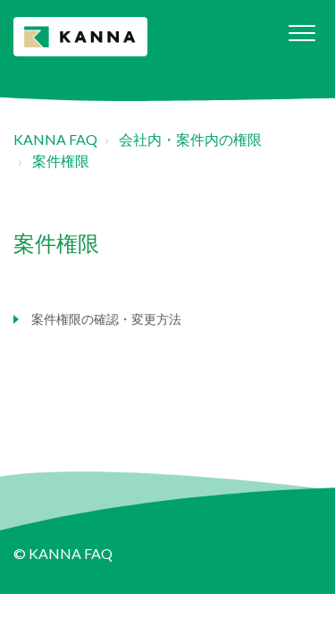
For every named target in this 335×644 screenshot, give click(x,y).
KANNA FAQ (55, 139)
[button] (301, 33)
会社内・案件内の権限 (190, 139)
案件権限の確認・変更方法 (106, 319)
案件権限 (61, 161)
